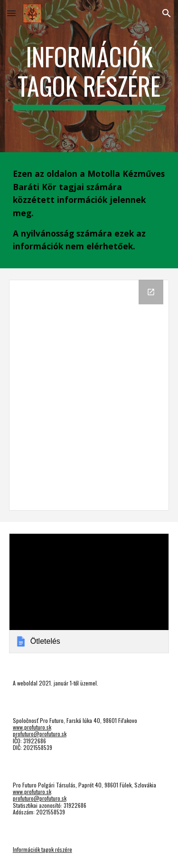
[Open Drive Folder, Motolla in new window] (151, 292)
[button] (11, 13)
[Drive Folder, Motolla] (89, 395)
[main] (89, 76)
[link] (89, 593)
